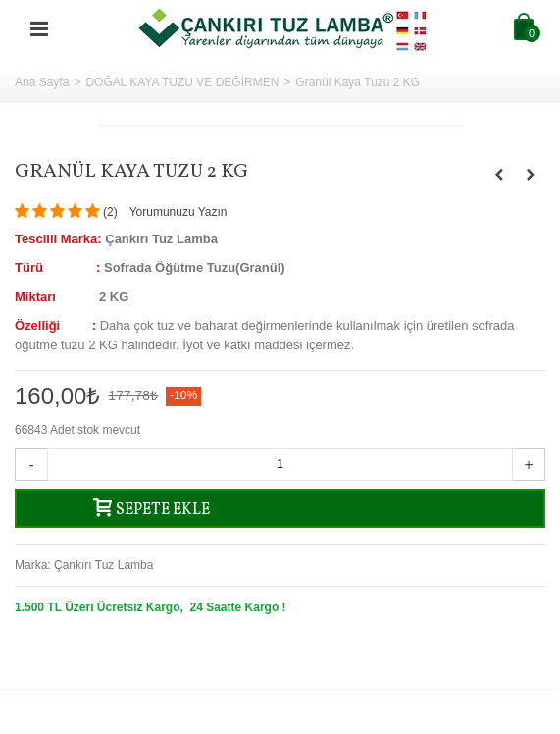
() (110, 212)
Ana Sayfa (42, 82)
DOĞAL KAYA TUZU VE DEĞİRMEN (182, 82)
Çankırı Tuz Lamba (103, 565)
